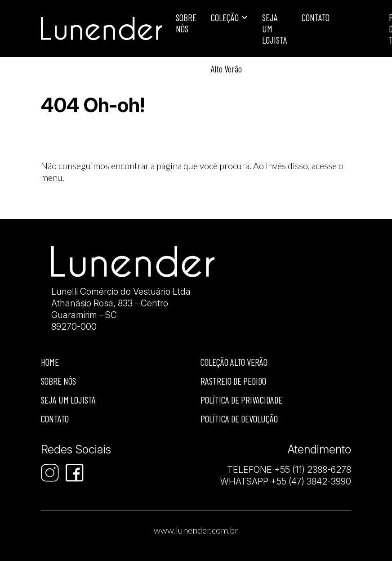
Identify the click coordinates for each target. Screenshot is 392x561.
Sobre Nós (186, 23)
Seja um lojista (275, 29)
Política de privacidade (241, 400)
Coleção (225, 17)
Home (50, 362)
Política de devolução (239, 419)
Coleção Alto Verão (234, 362)
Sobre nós (58, 381)
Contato (316, 17)
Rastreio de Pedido (233, 381)
